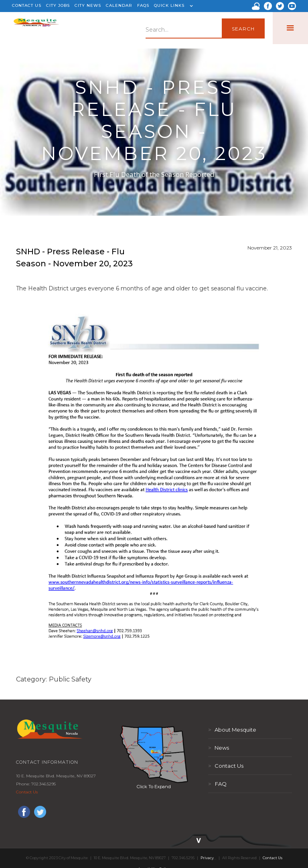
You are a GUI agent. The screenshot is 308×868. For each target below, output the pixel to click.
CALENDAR (119, 5)
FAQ (217, 784)
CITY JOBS (58, 5)
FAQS (143, 5)
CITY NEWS (88, 5)
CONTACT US (27, 5)
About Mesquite (232, 730)
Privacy (207, 858)
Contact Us (27, 792)
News (219, 748)
